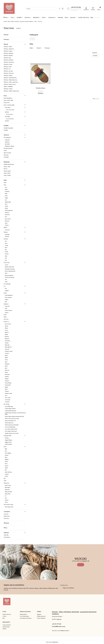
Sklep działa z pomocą (60, 631)
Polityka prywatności (41, 616)
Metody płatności (23, 614)
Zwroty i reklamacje (41, 618)
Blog (4, 618)
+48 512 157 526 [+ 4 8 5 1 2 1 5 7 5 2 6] (76, 7)
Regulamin (39, 614)
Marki (36, 22)
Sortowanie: (95, 53)
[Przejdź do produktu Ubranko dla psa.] (40, 74)
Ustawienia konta (6, 627)
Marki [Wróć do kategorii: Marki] (32, 39)
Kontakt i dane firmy (7, 614)
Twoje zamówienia (7, 625)
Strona (94, 99)
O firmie (4, 616)
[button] (63, 9)
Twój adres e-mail (64, 585)
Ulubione (4, 629)
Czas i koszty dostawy (24, 616)
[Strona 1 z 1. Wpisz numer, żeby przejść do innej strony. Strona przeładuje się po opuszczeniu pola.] (96, 99)
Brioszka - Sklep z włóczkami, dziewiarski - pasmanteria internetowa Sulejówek (18, 22)
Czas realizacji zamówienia (26, 618)
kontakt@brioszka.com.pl (58, 626)
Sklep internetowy (52, 642)
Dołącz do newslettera (68, 588)
